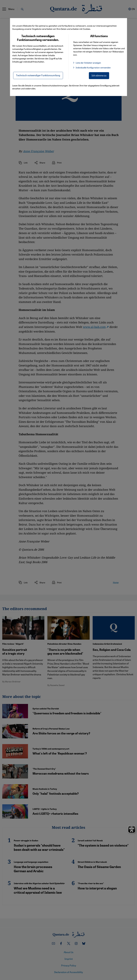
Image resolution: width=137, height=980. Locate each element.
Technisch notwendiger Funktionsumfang (38, 75)
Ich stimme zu (99, 75)
